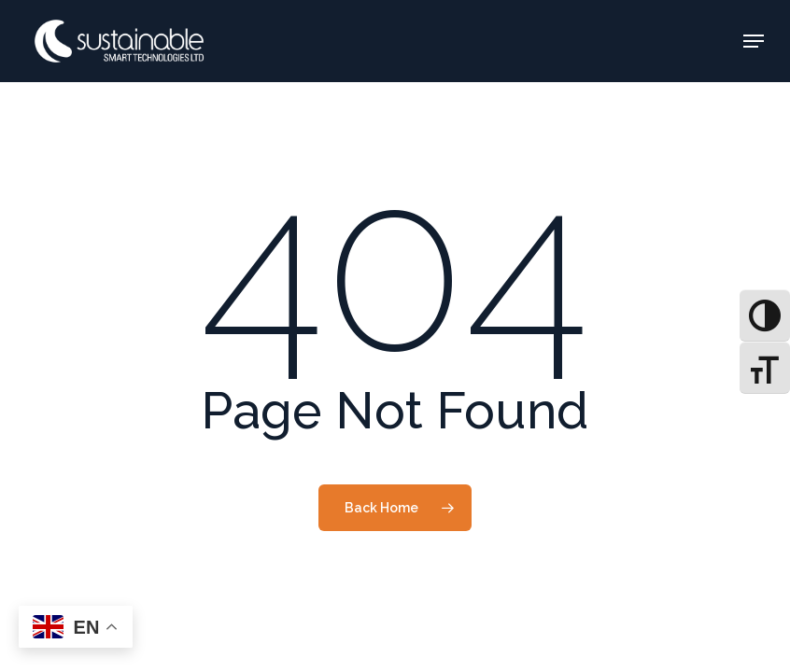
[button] (754, 41)
